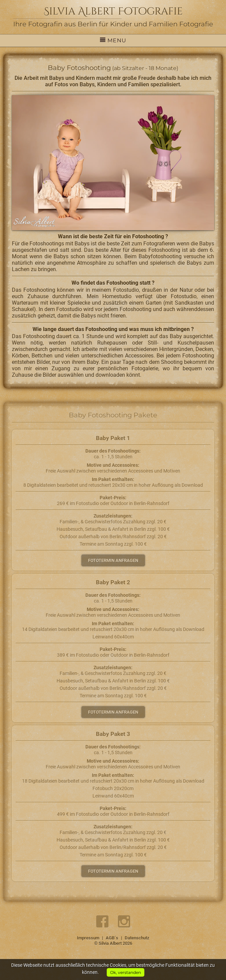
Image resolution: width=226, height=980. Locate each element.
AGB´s (112, 938)
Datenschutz (137, 938)
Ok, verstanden (126, 972)
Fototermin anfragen (113, 560)
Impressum (88, 938)
